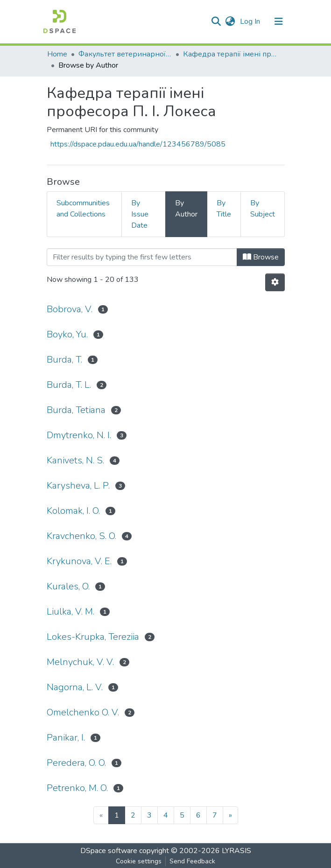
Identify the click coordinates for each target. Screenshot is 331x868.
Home (57, 54)
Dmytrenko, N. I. (79, 435)
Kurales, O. (68, 586)
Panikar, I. (66, 738)
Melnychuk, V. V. (80, 662)
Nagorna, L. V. (75, 687)
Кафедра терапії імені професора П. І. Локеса (230, 54)
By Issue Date (140, 214)
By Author (186, 209)
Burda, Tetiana (76, 410)
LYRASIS (236, 851)
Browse (261, 257)
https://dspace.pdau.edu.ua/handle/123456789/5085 (138, 144)
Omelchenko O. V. (83, 712)
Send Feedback (192, 861)
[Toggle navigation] (279, 21)
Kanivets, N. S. (75, 460)
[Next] (230, 815)
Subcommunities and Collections (83, 209)
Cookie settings (139, 861)
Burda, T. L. (69, 385)
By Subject (263, 209)
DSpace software (109, 851)
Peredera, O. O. (76, 763)
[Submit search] (216, 21)
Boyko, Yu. (67, 334)
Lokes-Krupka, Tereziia (93, 637)
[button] (230, 21)
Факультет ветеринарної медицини (125, 54)
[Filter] (142, 257)
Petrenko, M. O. (77, 788)
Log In (251, 21)
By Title (224, 209)
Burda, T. (64, 360)
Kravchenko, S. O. (81, 536)
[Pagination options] (275, 282)
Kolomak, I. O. (73, 511)
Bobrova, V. (70, 309)
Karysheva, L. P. (78, 486)
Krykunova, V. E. (79, 561)
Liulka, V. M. (70, 612)
